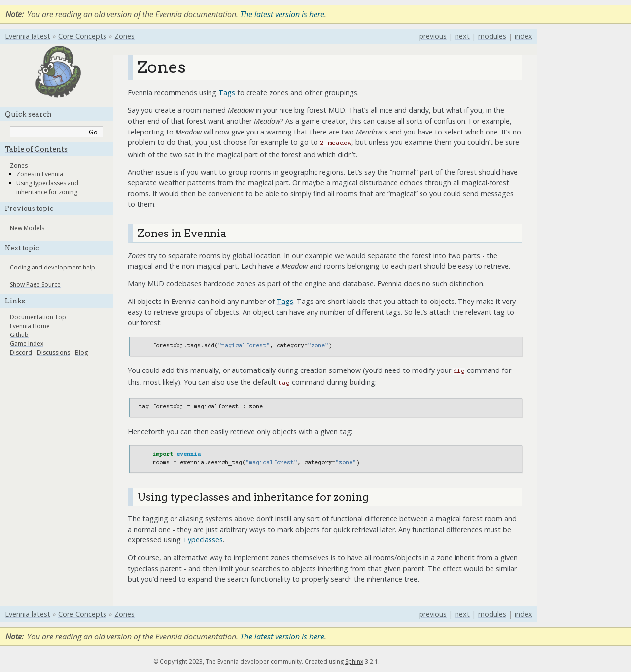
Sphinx (354, 661)
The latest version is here (282, 14)
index (524, 36)
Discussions (53, 353)
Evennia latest (28, 36)
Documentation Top (38, 317)
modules (492, 36)
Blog (81, 353)
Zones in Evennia (40, 174)
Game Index (27, 344)
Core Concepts (82, 36)
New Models (27, 228)
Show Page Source (35, 285)
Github (19, 335)
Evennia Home (30, 326)
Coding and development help (53, 267)
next (462, 36)
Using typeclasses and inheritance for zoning (47, 187)
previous (433, 36)
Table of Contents (36, 149)
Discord (21, 353)
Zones (124, 36)
